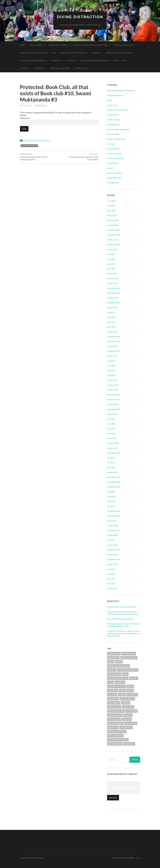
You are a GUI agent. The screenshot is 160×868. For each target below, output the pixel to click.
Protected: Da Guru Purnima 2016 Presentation (79, 157)
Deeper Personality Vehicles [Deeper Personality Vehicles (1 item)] (118, 666)
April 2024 (111, 327)
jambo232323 (41, 105)
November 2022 (114, 400)
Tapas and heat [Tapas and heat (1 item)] (131, 723)
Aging (109, 100)
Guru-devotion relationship (118, 129)
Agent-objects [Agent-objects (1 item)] (113, 658)
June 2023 (111, 366)
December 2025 (113, 230)
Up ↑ (138, 858)
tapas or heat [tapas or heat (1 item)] (113, 727)
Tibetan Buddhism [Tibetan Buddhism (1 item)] (115, 744)
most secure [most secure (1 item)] (113, 690)
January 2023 (113, 390)
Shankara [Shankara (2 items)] (128, 715)
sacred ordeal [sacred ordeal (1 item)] (131, 711)
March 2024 (112, 332)
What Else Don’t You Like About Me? (122, 607)
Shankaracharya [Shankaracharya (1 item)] (114, 719)
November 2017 (114, 530)
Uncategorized (113, 183)
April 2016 (111, 584)
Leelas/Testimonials (58, 45)
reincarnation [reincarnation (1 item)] (128, 707)
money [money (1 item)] (130, 686)
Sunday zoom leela (114, 173)
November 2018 (114, 511)
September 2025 (114, 244)
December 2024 (113, 288)
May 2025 (111, 264)
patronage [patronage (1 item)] (112, 695)
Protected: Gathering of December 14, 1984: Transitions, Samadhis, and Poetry (123, 613)
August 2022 (112, 414)
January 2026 (113, 225)
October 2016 (113, 554)
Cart (125, 61)
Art (54, 53)
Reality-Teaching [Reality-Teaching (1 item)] (114, 707)
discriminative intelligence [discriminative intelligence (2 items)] (128, 670)
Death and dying (114, 120)
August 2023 (112, 356)
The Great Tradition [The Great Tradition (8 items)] (115, 736)
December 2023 (113, 337)
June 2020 (111, 496)
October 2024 (113, 298)
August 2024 (112, 307)
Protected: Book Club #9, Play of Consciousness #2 (39, 157)
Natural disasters (114, 149)
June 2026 (111, 201)
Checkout (71, 61)
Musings (96, 53)
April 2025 (111, 269)
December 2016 (113, 550)
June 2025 (111, 259)
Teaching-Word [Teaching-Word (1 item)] (126, 727)
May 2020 (111, 501)
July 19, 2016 (26, 105)
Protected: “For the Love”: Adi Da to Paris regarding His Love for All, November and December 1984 (123, 633)
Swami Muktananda (30, 146)
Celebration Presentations (118, 110)
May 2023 (111, 370)
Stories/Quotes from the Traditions (91, 45)
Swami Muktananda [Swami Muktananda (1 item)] (115, 723)
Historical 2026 (113, 134)
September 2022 (114, 409)
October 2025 (113, 240)
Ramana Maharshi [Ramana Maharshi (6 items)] (127, 699)
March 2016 (112, 588)
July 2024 (111, 312)
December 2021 (113, 453)
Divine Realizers (113, 124)
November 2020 (114, 482)
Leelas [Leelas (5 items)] (111, 682)
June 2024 (111, 317)
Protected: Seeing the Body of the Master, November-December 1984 (123, 625)
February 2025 (113, 278)
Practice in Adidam (123, 45)
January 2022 (113, 448)
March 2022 (112, 438)
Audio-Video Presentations (73, 53)
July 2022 (111, 419)
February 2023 (113, 385)
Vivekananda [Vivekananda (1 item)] (129, 744)
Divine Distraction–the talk (119, 53)
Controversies (113, 115)
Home (23, 45)
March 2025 (112, 274)
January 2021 (113, 472)
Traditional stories (114, 178)
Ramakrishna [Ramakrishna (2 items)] (113, 699)
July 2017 (111, 540)
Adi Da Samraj (36, 45)
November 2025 (114, 235)
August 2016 (112, 564)
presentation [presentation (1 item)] (132, 695)
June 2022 (111, 424)
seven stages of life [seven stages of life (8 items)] (115, 715)
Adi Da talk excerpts (115, 95)
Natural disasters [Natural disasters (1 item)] (126, 690)
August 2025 (112, 249)
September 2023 (114, 351)
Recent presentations (116, 158)
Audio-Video (112, 105)
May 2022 (111, 429)
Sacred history (113, 163)
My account (39, 68)
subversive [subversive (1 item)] (127, 719)
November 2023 (114, 341)
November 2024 (114, 293)
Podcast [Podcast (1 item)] (122, 695)
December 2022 (113, 395)
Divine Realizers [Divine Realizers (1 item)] (114, 674)
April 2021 (111, 467)
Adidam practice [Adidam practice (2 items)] (129, 653)
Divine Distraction (80, 17)
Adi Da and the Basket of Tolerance (37, 140)
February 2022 (113, 443)
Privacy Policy (82, 68)
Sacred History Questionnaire (95, 61)
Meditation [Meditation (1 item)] (120, 682)
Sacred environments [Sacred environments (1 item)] (116, 711)
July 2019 (111, 506)
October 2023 (113, 346)
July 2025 (111, 254)
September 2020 (114, 487)
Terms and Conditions (60, 68)
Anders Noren (128, 858)
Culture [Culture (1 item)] (119, 662)
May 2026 (111, 206)
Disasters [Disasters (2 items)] (112, 670)
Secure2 (110, 168)
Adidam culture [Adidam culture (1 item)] (114, 653)
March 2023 (112, 380)
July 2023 (111, 361)
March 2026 (112, 215)
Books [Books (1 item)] (111, 662)
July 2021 (111, 458)
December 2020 (113, 477)
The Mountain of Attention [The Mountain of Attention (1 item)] (118, 740)
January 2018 (113, 526)
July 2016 (111, 569)
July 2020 (111, 492)
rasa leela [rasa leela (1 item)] (126, 703)
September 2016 (114, 559)
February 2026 (113, 220)
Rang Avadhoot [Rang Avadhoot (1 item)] (114, 703)
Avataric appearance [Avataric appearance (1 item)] (129, 658)
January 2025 (113, 283)
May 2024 (111, 322)
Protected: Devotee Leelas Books (120, 619)
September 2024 (114, 303)
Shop (116, 61)
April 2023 (111, 375)
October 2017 (113, 535)
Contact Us (57, 61)
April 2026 (111, 211)
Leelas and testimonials (116, 139)
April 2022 (111, 433)
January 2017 (113, 545)
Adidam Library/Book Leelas (33, 53)
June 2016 (111, 574)
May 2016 (111, 579)
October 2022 (113, 404)
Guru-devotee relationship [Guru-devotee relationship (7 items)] (118, 678)
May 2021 (111, 462)
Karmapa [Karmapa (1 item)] (134, 678)
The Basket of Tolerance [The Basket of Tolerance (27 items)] (117, 732)
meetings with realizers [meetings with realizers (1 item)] (117, 686)
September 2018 (114, 516)
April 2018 (111, 521)
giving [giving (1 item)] (125, 674)
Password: (59, 121)
